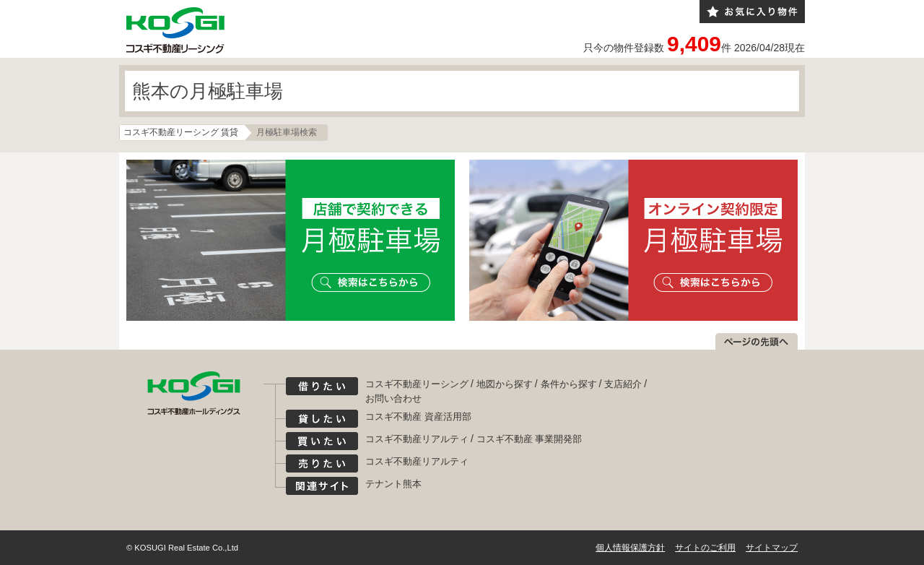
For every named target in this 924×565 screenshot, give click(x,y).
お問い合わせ (393, 398)
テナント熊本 (393, 484)
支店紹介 (623, 384)
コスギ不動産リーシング (417, 384)
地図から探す (505, 384)
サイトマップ (772, 548)
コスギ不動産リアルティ (417, 439)
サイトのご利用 (705, 548)
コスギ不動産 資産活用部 (418, 417)
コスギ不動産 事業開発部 (529, 439)
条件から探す (569, 384)
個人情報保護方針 (630, 548)
